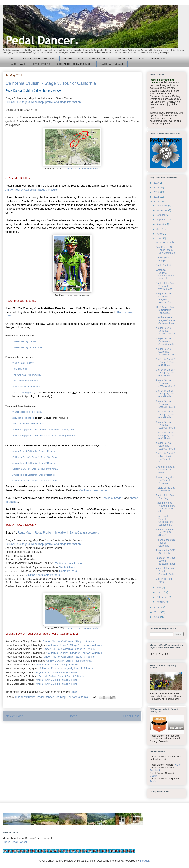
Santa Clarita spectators (84, 533)
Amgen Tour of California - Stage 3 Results (32, 190)
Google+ (154, 776)
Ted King (60, 697)
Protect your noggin (162, 259)
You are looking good (23, 392)
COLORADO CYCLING (100, 58)
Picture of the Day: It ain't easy (166, 489)
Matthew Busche (25, 697)
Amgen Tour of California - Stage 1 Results (34, 451)
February (162, 597)
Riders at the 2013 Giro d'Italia (166, 552)
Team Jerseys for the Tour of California (165, 480)
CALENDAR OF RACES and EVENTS (39, 58)
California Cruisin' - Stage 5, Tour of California (61, 676)
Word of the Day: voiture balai (27, 347)
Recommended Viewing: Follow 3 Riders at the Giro (165, 507)
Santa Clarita (67, 567)
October (161, 215)
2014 (157, 197)
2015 (157, 192)
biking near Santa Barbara (44, 575)
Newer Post (14, 716)
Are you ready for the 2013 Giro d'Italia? (165, 532)
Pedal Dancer (45, 697)
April (159, 588)
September (163, 220)
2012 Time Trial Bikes (23, 418)
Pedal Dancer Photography (112, 64)
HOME (12, 58)
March (160, 592)
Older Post (131, 716)
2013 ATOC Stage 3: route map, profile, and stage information (43, 102)
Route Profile (43, 533)
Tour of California (78, 697)
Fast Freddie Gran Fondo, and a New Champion (166, 250)
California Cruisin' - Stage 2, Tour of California (35, 469)
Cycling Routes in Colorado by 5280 (165, 470)
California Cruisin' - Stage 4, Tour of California (66, 668)
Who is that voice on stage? (26, 387)
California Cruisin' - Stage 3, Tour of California (35, 481)
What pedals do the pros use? (27, 412)
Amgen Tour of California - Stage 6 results (56, 680)
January (161, 602)
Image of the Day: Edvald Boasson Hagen (166, 561)
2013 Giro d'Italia (165, 242)
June (159, 234)
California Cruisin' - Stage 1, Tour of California (35, 457)
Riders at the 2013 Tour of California (166, 543)
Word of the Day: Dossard (25, 341)
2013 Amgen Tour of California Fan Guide (165, 310)
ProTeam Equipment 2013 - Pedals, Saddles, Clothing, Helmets (44, 436)
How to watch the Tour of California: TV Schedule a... (165, 520)
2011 (157, 612)
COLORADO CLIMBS (73, 58)
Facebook (155, 770)
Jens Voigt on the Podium (25, 381)
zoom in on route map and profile (83, 169)
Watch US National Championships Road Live (165, 274)
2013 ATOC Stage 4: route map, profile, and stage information (43, 544)
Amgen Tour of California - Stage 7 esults (56, 684)
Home (73, 716)
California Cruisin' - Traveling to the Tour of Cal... (165, 458)
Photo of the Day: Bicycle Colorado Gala (165, 571)
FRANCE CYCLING (41, 64)
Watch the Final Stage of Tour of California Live (166, 320)
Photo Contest (163, 265)
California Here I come (93, 490)
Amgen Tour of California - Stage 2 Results (34, 463)
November (162, 210)
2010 (157, 617)
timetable (60, 533)
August (160, 224)
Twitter (177, 765)
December (162, 206)
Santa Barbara (68, 571)
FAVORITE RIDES (159, 58)
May (159, 238)
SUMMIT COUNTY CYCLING (131, 58)
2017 (157, 183)
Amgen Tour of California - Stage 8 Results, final (164, 298)
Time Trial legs (20, 369)
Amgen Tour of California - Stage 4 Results (57, 665)
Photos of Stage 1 (113, 498)
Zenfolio (154, 781)
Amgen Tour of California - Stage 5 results (56, 672)
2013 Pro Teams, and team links (28, 424)
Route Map (24, 533)
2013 (157, 202)
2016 (157, 188)
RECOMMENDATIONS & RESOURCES (75, 64)
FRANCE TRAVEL (17, 64)
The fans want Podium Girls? (27, 375)
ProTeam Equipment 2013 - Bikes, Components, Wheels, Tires (43, 430)
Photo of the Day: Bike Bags (165, 497)
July (159, 229)
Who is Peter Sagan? (23, 363)
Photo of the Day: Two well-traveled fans (165, 286)
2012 (157, 608)
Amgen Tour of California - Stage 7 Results (166, 331)
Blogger (144, 861)
